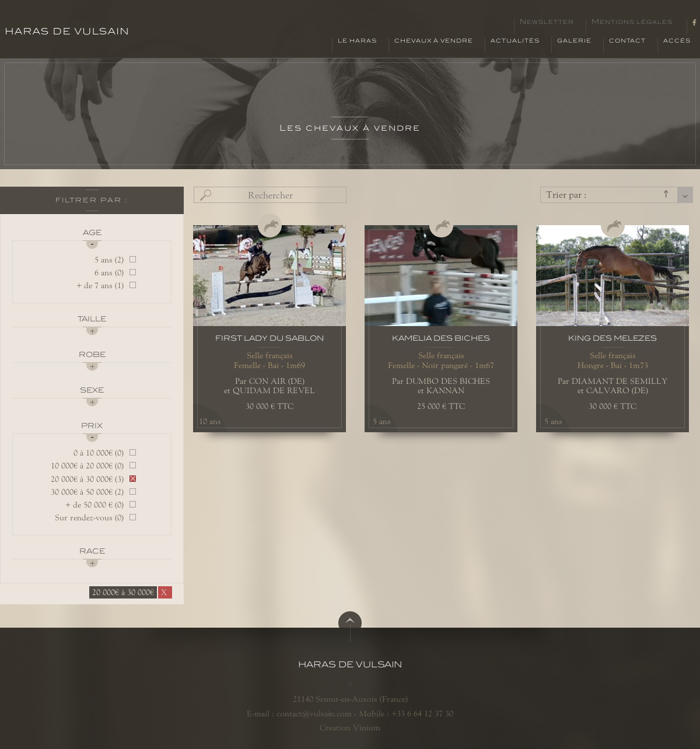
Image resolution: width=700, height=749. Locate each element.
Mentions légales (632, 22)
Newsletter (547, 22)
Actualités (515, 41)
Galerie (574, 41)
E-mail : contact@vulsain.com (299, 713)
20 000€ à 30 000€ (123, 592)
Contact (627, 41)
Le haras (357, 41)
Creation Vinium (350, 727)
